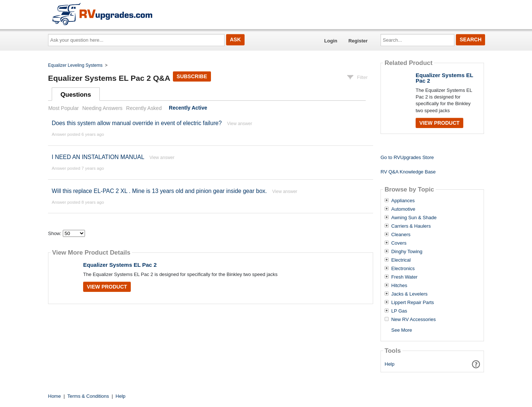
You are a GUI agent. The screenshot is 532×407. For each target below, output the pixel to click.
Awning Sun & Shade (414, 218)
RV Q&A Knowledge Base (408, 172)
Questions (76, 95)
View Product (107, 287)
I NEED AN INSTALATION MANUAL (98, 157)
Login (331, 41)
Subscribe (192, 76)
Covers (399, 243)
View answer (240, 124)
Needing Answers (103, 108)
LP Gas (399, 311)
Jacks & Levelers (409, 294)
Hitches (399, 286)
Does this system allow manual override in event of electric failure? (137, 123)
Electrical (401, 260)
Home (54, 396)
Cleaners (401, 235)
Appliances (403, 201)
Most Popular (64, 108)
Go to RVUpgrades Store (407, 157)
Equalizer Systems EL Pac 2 (120, 265)
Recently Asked (144, 108)
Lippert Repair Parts (413, 303)
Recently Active (188, 108)
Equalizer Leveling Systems (75, 65)
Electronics (403, 269)
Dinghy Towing (407, 252)
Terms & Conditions (88, 396)
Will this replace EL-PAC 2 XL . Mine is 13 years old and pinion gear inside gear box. (159, 191)
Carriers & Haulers (411, 226)
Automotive (403, 209)
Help (390, 364)
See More (402, 330)
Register (358, 41)
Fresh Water (404, 277)
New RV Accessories (413, 320)
